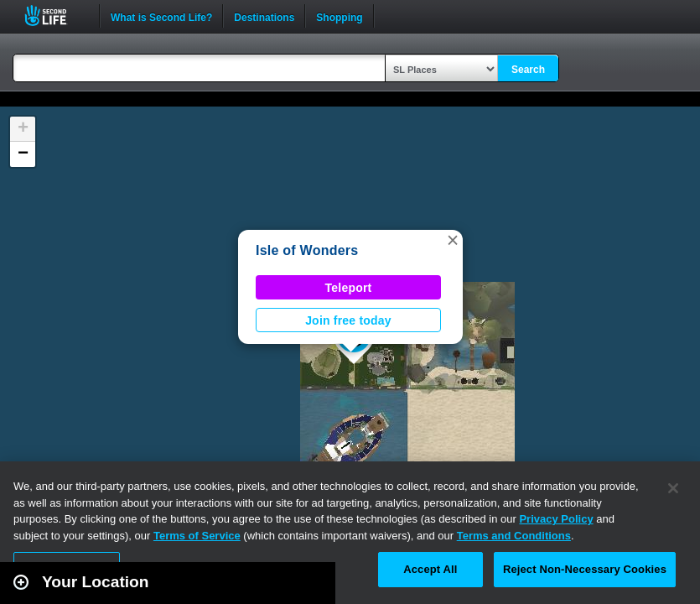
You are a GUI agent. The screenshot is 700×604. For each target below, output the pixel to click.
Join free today (348, 320)
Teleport (349, 288)
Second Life (55, 16)
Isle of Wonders (307, 250)
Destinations (264, 16)
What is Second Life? (161, 16)
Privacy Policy (556, 519)
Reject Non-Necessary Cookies (585, 569)
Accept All (430, 569)
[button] (453, 240)
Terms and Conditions (514, 536)
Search (528, 70)
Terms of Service (197, 536)
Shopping (339, 16)
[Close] (673, 488)
